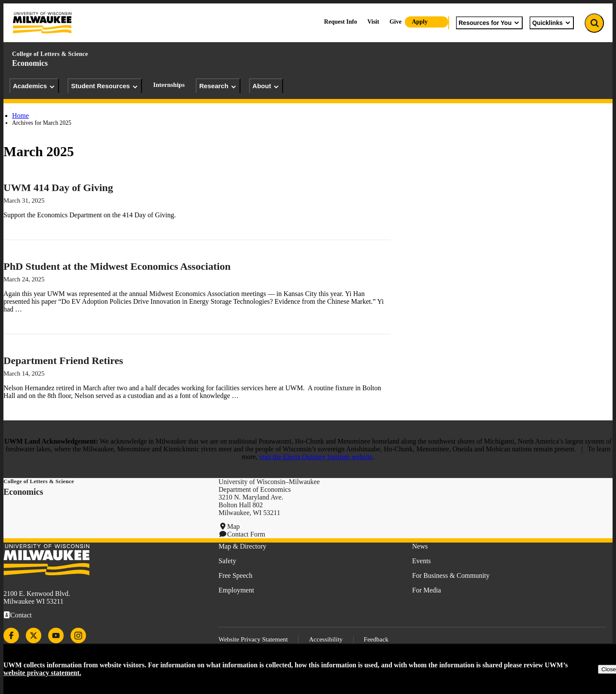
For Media (427, 590)
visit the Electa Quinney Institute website (316, 457)
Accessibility (326, 639)
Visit (373, 22)
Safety (227, 561)
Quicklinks (552, 23)
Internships (169, 85)
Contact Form (246, 534)
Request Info (340, 22)
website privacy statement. (42, 673)
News (420, 546)
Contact (21, 615)
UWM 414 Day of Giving (58, 188)
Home (20, 116)
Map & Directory (242, 546)
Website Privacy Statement (253, 639)
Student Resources (105, 86)
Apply (420, 22)
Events (422, 561)
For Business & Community (451, 575)
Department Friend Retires (63, 361)
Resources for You (489, 23)
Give (395, 22)
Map (233, 526)
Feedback (376, 639)
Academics (34, 86)
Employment (236, 590)
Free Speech (236, 575)
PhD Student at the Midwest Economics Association (117, 266)
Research (218, 86)
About (266, 86)
